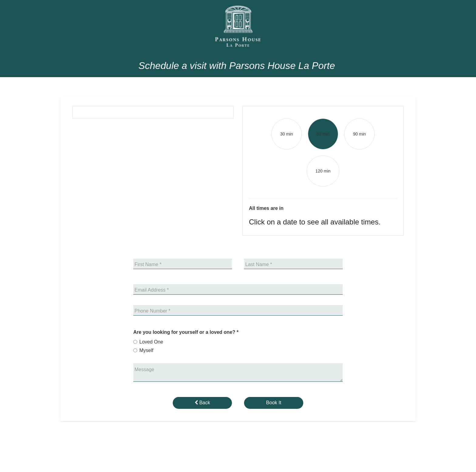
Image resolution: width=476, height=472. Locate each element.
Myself (146, 350)
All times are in (266, 208)
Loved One (151, 342)
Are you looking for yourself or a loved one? (186, 332)
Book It (274, 403)
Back (202, 403)
